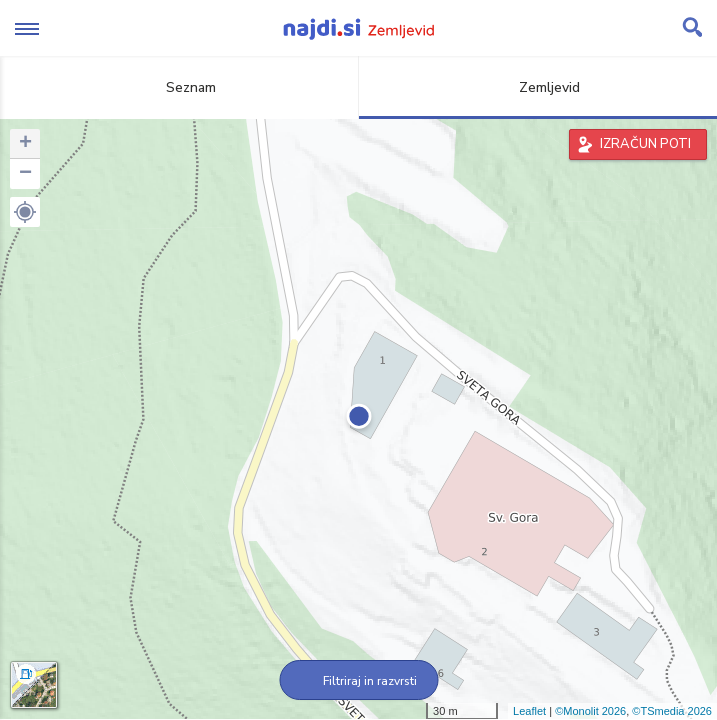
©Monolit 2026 (590, 711)
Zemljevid (538, 87)
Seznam (179, 87)
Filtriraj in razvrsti (358, 681)
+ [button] (25, 144)
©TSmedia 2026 (672, 711)
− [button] (25, 174)
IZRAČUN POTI (645, 144)
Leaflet (529, 711)
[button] (25, 212)
